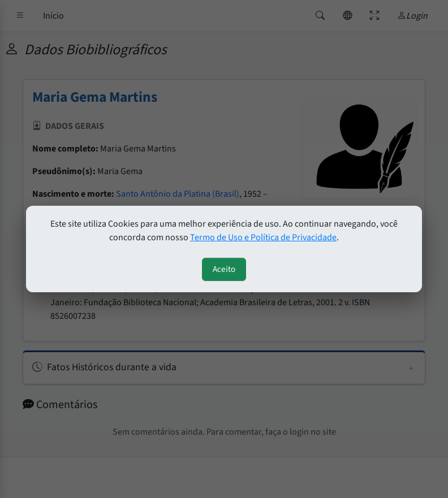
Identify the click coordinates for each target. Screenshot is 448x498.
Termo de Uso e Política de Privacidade (263, 237)
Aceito (224, 269)
